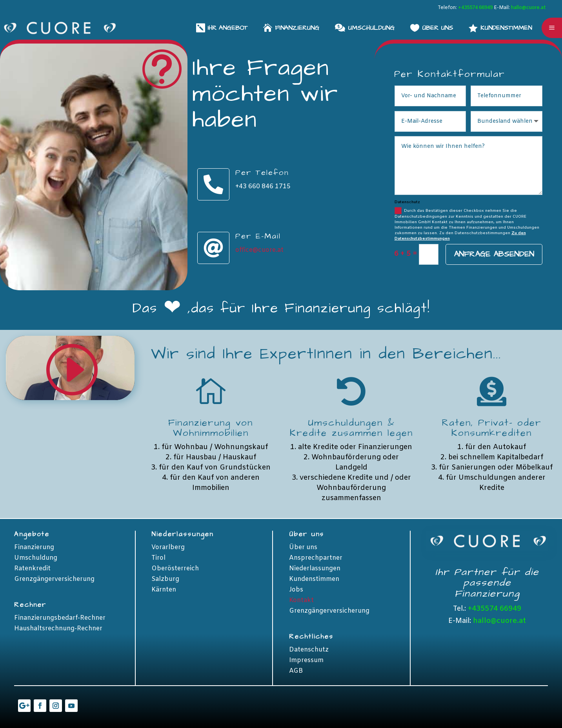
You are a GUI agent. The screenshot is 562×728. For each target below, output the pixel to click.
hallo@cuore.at (528, 8)
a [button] (552, 28)
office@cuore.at (259, 250)
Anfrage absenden (494, 254)
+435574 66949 (475, 8)
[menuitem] (500, 28)
